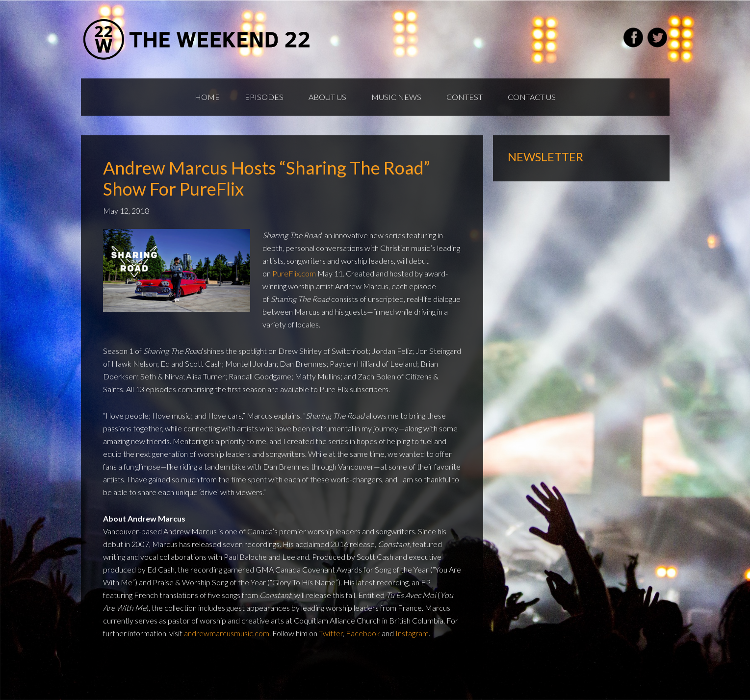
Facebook (363, 633)
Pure (280, 273)
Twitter (331, 633)
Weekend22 (197, 39)
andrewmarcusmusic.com (227, 633)
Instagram (412, 633)
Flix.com (302, 273)
